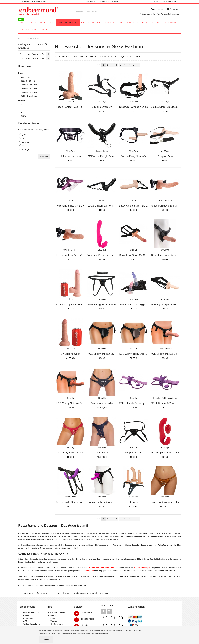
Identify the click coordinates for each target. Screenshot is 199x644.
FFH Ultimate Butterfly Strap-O (137, 403)
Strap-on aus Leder (102, 403)
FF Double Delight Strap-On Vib (106, 156)
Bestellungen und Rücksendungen (73, 593)
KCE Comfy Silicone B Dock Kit (74, 403)
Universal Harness (70, 156)
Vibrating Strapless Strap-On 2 (105, 255)
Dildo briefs (102, 453)
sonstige (26, 149)
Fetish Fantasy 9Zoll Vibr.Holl (167, 206)
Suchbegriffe (34, 593)
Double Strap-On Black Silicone (169, 107)
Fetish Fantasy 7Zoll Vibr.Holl (73, 255)
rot (23, 138)
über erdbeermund (31, 612)
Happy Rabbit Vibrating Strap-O (106, 502)
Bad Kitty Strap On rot (70, 453)
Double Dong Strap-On (133, 156)
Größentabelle (57, 624)
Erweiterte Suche (49, 593)
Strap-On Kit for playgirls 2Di (135, 304)
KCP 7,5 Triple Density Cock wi (74, 304)
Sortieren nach (92, 56)
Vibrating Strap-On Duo (70, 206)
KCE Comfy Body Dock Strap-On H (139, 354)
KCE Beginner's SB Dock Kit (167, 354)
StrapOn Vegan (133, 453)
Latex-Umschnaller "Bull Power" (137, 206)
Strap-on (133, 502)
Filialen (26, 615)
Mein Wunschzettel (164, 14)
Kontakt (54, 618)
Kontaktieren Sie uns (99, 593)
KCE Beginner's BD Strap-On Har (107, 354)
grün (24, 134)
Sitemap (23, 593)
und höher (29, 96)
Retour (53, 615)
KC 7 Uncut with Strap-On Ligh (168, 255)
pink (24, 146)
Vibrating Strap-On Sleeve (165, 304)
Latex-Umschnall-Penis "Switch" (106, 206)
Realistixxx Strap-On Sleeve (135, 255)
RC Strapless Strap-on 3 (165, 453)
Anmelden (176, 14)
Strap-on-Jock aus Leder (165, 502)
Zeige (122, 56)
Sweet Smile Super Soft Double (74, 502)
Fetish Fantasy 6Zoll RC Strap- (74, 107)
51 (22, 105)
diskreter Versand (58, 612)
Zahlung (54, 621)
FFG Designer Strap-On (102, 304)
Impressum (28, 618)
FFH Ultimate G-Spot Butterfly (168, 403)
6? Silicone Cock (70, 354)
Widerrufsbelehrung (32, 624)
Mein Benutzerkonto (147, 14)
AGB (25, 621)
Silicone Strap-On (102, 107)
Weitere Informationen (102, 634)
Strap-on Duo (165, 156)
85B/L (23, 116)
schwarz (25, 142)
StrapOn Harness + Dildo (133, 107)
